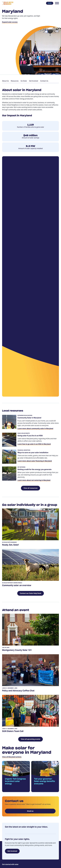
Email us (30, 811)
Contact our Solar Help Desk (31, 593)
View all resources (30, 488)
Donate (50, 3)
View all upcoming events (30, 739)
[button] (57, 3)
